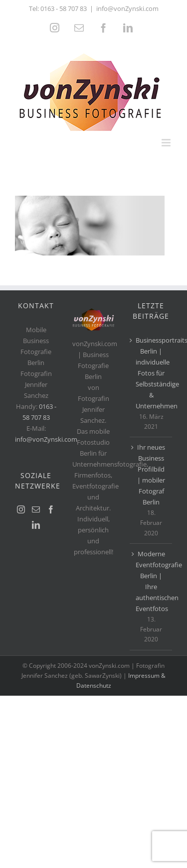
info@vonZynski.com (127, 8)
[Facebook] (51, 509)
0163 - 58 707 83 (64, 8)
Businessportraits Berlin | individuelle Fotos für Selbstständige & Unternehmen (151, 373)
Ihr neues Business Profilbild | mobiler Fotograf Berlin (151, 475)
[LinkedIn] (36, 525)
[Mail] (36, 509)
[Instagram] (21, 509)
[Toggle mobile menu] (167, 143)
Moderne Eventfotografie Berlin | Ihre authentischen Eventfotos (151, 581)
